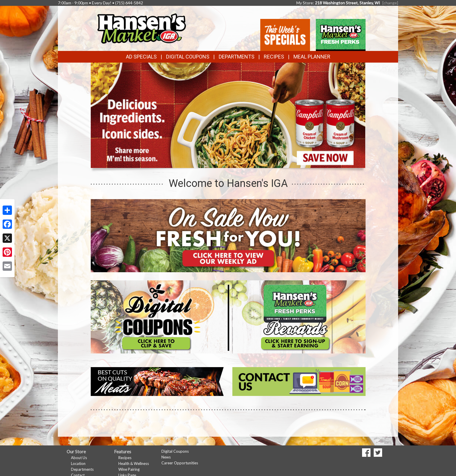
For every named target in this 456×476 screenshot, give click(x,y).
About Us (79, 458)
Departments (82, 469)
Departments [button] (237, 57)
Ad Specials (141, 57)
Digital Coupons (188, 57)
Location (78, 463)
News (166, 457)
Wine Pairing (129, 469)
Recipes (274, 57)
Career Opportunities (180, 463)
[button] (216, 162)
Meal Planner (312, 57)
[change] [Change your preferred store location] (390, 3)
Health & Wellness (134, 463)
